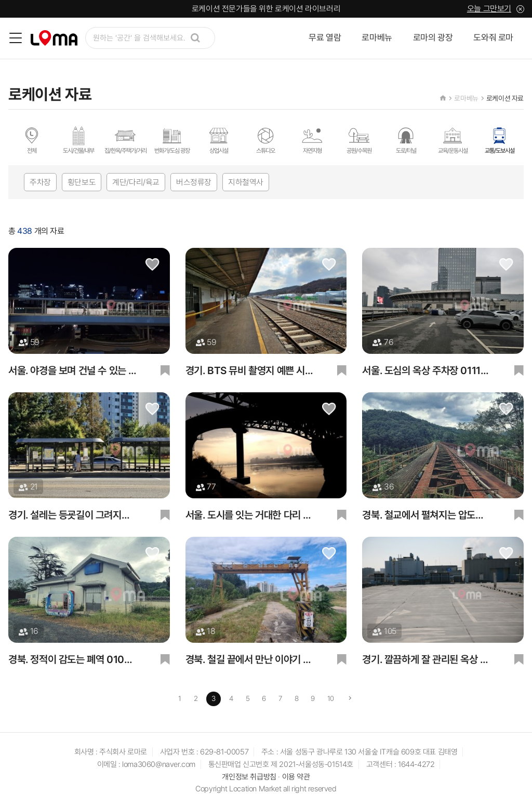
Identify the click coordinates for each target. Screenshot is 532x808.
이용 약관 (296, 777)
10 (331, 699)
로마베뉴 (377, 38)
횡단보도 (82, 182)
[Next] (351, 699)
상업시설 (219, 140)
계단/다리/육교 (136, 182)
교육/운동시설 (453, 140)
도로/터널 (406, 140)
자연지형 (312, 140)
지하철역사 (246, 182)
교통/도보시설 (500, 140)
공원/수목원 (359, 140)
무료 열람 (325, 38)
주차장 (40, 182)
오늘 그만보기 (489, 9)
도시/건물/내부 (78, 140)
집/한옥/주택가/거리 (125, 140)
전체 (32, 140)
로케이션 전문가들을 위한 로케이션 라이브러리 (266, 9)
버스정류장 (194, 182)
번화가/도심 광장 (172, 140)
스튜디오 (265, 140)
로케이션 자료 (505, 98)
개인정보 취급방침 (249, 777)
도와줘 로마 (493, 38)
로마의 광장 (433, 38)
